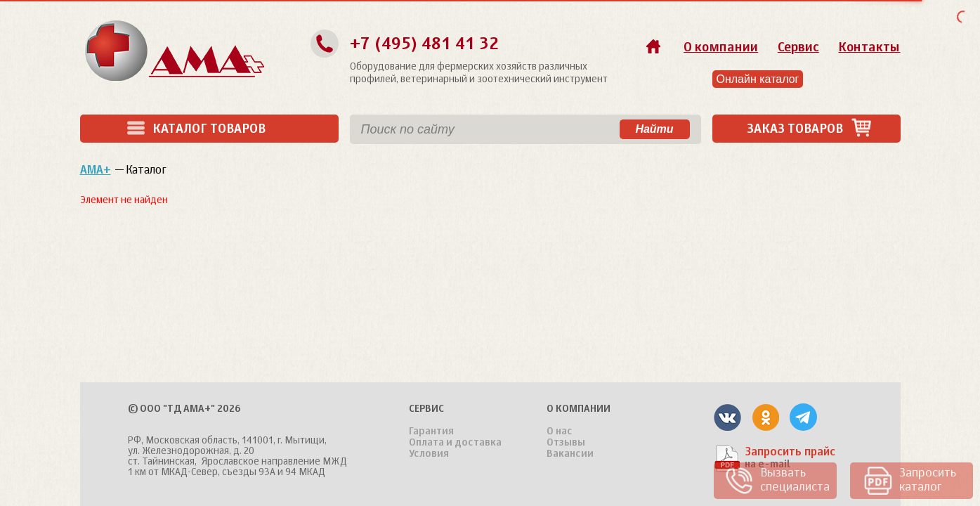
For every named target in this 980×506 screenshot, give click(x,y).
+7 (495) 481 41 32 (424, 44)
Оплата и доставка (455, 443)
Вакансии (570, 454)
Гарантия (431, 432)
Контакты (869, 48)
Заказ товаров (810, 129)
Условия (429, 454)
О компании (721, 48)
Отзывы (566, 443)
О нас (560, 432)
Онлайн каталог (758, 79)
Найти (654, 129)
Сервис (798, 48)
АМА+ (96, 171)
